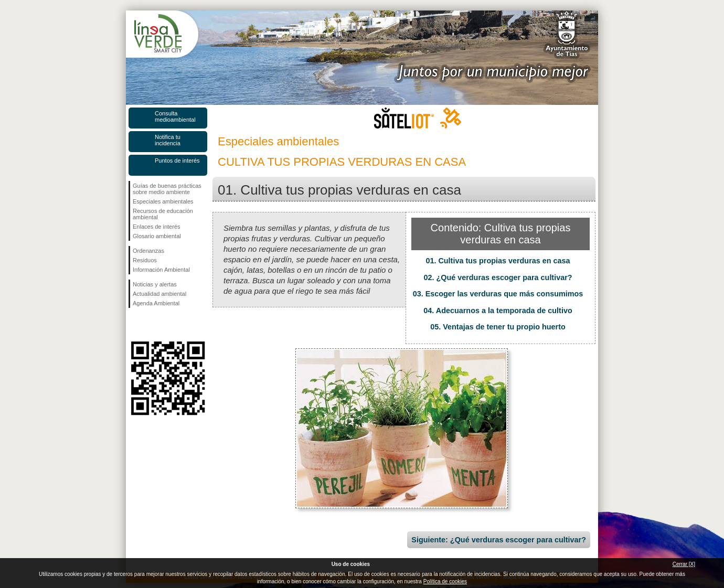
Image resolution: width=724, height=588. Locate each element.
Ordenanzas (148, 251)
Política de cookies (445, 581)
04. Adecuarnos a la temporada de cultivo (498, 311)
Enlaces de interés (157, 227)
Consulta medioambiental (175, 116)
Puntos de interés (177, 161)
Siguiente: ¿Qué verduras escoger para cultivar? (499, 540)
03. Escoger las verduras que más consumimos (498, 294)
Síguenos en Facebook (135, 325)
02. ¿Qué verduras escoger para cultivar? (498, 277)
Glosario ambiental (157, 236)
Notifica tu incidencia (168, 140)
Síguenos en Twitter (152, 325)
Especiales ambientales (163, 201)
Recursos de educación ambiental (163, 214)
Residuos (145, 260)
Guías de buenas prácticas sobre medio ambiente (167, 189)
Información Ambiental (161, 270)
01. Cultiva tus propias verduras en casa (498, 261)
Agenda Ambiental (156, 303)
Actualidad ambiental (159, 294)
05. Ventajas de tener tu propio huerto (498, 327)
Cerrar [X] (684, 564)
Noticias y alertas (155, 284)
